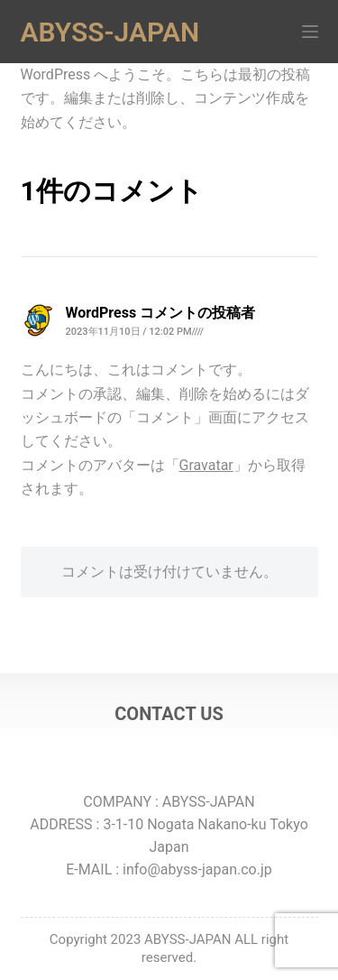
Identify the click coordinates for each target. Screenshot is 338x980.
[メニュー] (310, 32)
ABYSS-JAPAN (110, 32)
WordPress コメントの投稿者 (161, 313)
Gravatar (206, 465)
